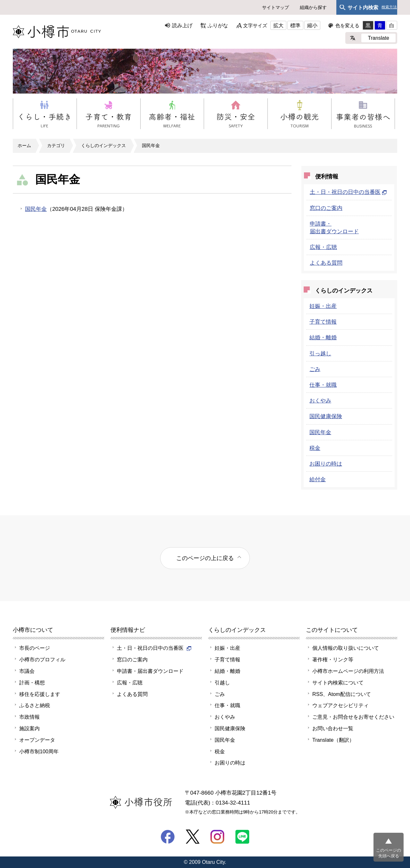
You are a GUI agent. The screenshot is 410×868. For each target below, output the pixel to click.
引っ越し (320, 353)
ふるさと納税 (35, 705)
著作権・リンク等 (333, 659)
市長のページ (35, 648)
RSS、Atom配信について (342, 694)
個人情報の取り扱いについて (346, 648)
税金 (315, 448)
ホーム (24, 145)
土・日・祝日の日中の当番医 (348, 192)
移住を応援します (40, 694)
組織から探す (313, 7)
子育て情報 (323, 322)
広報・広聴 (323, 247)
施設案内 (29, 728)
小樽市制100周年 (39, 751)
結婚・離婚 (323, 337)
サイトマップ (275, 7)
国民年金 (151, 145)
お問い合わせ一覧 (333, 728)
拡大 (278, 25)
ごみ (315, 369)
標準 (295, 25)
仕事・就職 (323, 385)
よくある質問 (326, 263)
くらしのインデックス (103, 145)
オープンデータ (37, 740)
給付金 (318, 479)
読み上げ (182, 25)
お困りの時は (326, 464)
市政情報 (29, 717)
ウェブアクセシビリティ (340, 705)
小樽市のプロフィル (42, 659)
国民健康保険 (326, 416)
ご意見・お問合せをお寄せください (353, 717)
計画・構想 (32, 682)
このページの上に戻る (205, 558)
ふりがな (218, 25)
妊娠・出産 (323, 306)
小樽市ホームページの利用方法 (348, 671)
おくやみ (320, 401)
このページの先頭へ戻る (389, 853)
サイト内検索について (338, 682)
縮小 (312, 25)
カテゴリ (56, 145)
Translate (378, 38)
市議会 (27, 671)
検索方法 (389, 7)
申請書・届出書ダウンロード (150, 671)
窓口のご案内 (326, 208)
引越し (222, 682)
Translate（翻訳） (333, 740)
